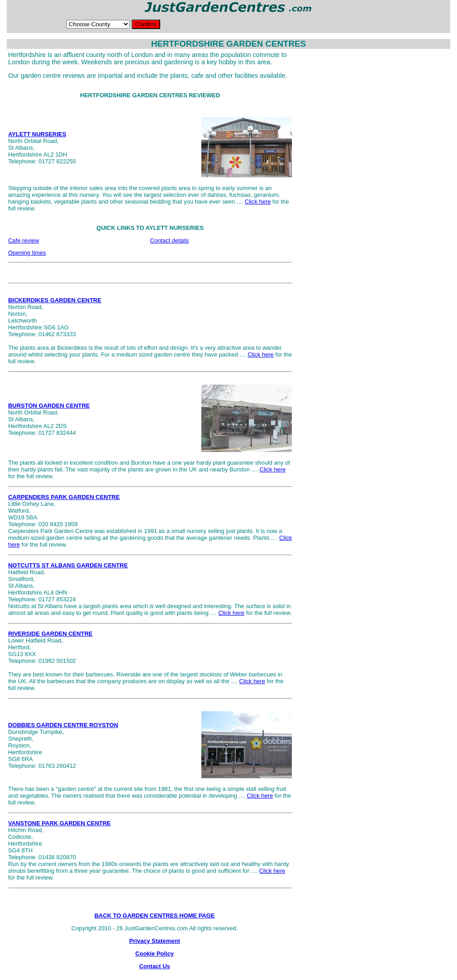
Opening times (27, 253)
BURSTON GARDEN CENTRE (49, 406)
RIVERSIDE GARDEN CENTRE (50, 634)
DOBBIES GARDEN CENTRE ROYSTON (63, 725)
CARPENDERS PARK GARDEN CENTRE (64, 497)
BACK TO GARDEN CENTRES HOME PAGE (155, 916)
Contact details (170, 240)
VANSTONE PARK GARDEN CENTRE (60, 823)
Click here (258, 202)
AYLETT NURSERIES (37, 134)
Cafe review (24, 240)
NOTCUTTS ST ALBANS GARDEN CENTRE (68, 565)
